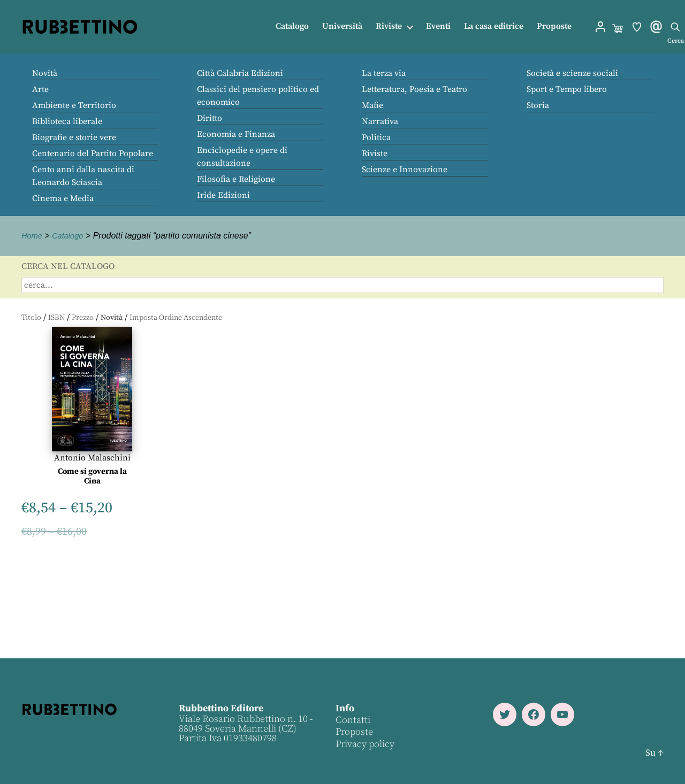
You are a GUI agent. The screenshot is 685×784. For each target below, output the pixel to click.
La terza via (384, 73)
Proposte (554, 26)
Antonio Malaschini (92, 458)
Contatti (352, 720)
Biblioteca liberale (67, 121)
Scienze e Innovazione (405, 170)
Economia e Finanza (236, 134)
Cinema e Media (63, 198)
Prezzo (83, 318)
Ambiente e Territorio (74, 105)
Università (342, 26)
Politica (376, 137)
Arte (40, 89)
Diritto (210, 118)
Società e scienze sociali (572, 73)
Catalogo (292, 26)
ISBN (56, 318)
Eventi (438, 26)
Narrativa (380, 121)
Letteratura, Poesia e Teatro (414, 89)
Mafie (372, 105)
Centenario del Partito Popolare (93, 153)
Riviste (389, 26)
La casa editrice (494, 26)
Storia (538, 105)
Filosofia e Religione (236, 179)
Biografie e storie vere (74, 137)
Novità (45, 73)
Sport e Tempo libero (567, 89)
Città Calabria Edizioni (240, 73)
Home (33, 236)
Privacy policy (364, 744)
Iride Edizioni (223, 195)
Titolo (31, 318)
